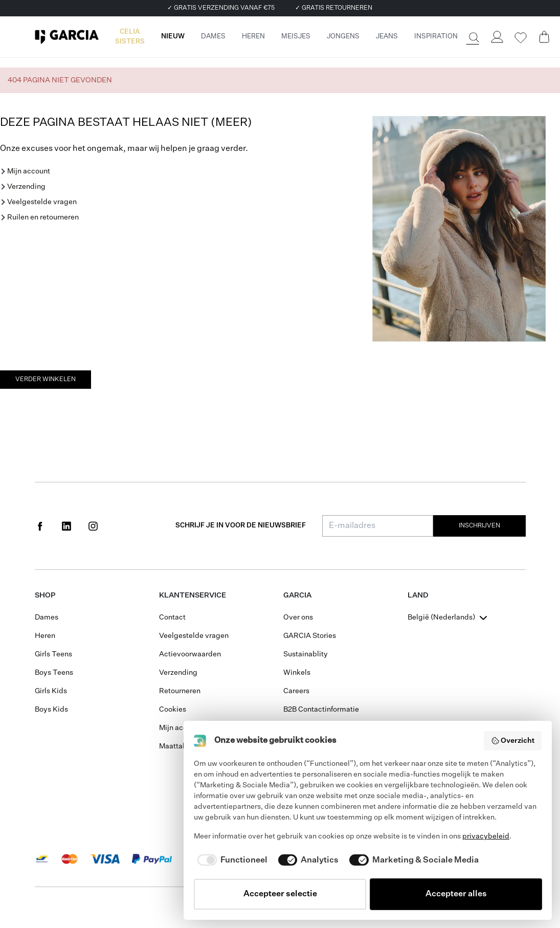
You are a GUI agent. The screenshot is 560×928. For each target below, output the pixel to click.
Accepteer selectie (280, 894)
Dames (47, 617)
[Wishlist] (521, 38)
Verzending (26, 187)
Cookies (173, 710)
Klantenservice (193, 595)
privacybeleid (486, 836)
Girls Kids (51, 691)
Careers (296, 691)
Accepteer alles (456, 894)
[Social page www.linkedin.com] (66, 526)
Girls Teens (53, 654)
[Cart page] (544, 37)
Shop (45, 595)
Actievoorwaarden (190, 654)
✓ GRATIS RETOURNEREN (334, 8)
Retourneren (180, 691)
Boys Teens (54, 673)
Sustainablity (306, 654)
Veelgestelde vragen (42, 202)
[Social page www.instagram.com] (93, 526)
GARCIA (297, 595)
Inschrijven (479, 526)
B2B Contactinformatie (321, 710)
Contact (172, 617)
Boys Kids (51, 710)
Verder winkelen (46, 380)
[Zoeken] (473, 37)
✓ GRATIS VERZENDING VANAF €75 (221, 8)
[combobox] (449, 617)
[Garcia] (67, 37)
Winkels (297, 673)
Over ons (298, 617)
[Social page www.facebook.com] (40, 526)
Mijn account (29, 171)
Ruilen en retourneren (43, 217)
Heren (45, 636)
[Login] (497, 37)
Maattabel (176, 746)
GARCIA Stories (310, 636)
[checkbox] (231, 860)
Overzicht (513, 741)
